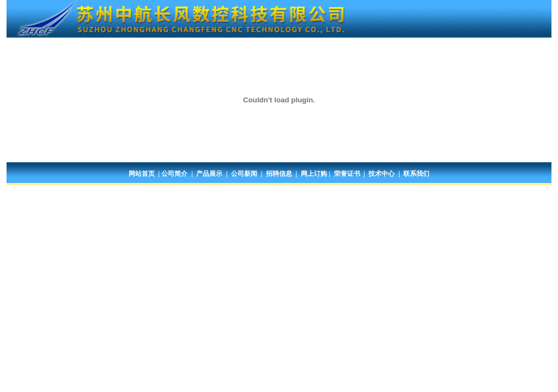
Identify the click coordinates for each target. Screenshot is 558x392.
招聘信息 (279, 174)
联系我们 (416, 174)
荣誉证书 (347, 174)
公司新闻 (244, 174)
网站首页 (142, 174)
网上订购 (314, 174)
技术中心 (381, 174)
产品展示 (209, 174)
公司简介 (174, 174)
